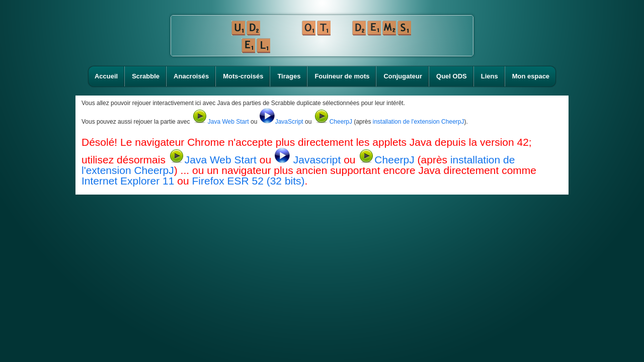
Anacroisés (191, 76)
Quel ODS (452, 76)
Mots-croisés (243, 76)
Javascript (309, 160)
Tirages (289, 76)
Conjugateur (403, 76)
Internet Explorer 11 (128, 181)
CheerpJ (333, 122)
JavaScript (281, 122)
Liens (490, 76)
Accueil (106, 76)
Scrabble (146, 76)
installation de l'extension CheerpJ (419, 122)
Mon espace (531, 76)
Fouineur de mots (342, 76)
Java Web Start (220, 122)
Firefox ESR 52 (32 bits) (248, 181)
